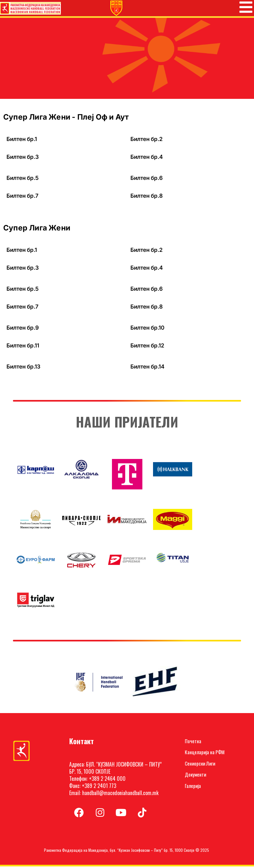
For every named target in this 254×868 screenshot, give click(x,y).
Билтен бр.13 (23, 368)
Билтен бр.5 (22, 180)
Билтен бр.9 (23, 329)
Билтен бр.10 (147, 329)
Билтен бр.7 (22, 197)
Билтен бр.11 (23, 347)
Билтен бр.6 (147, 180)
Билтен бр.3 (23, 158)
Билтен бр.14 (147, 368)
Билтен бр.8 (147, 197)
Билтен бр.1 (22, 141)
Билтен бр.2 (147, 141)
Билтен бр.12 (147, 347)
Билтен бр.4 (147, 158)
